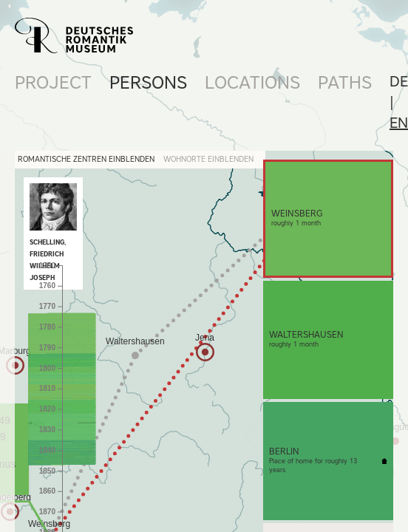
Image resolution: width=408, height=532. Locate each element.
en (399, 123)
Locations (252, 82)
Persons (148, 82)
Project (53, 82)
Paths (345, 82)
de (399, 81)
